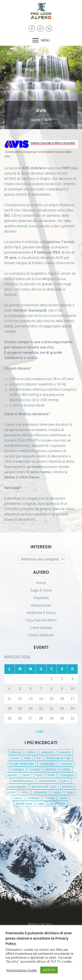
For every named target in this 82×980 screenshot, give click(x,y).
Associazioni (41, 605)
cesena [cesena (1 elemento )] (35, 769)
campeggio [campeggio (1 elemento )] (47, 764)
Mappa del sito (40, 924)
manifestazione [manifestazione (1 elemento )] (23, 781)
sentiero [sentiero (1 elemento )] (34, 798)
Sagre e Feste (41, 590)
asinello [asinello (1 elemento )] (65, 752)
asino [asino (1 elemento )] (15, 758)
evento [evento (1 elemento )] (12, 775)
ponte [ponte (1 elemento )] (11, 792)
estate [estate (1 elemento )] (66, 769)
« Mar (39, 731)
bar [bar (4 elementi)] (39, 758)
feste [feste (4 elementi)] (26, 775)
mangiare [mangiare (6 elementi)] (67, 775)
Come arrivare (41, 628)
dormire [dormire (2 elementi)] (51, 769)
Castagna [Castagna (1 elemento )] (17, 769)
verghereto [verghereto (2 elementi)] (58, 804)
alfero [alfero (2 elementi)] (31, 752)
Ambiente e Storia (41, 613)
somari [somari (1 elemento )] (50, 798)
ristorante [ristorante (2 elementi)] (40, 792)
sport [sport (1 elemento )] (64, 798)
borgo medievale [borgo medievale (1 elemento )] (22, 764)
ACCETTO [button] (49, 970)
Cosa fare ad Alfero (41, 620)
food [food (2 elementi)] (39, 775)
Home (41, 583)
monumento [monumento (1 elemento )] (48, 781)
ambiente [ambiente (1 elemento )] (48, 752)
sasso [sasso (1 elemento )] (18, 798)
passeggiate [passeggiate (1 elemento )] (17, 786)
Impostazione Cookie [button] (22, 970)
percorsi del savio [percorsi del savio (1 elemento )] (44, 786)
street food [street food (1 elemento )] (24, 804)
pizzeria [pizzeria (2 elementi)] (67, 786)
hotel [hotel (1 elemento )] (51, 775)
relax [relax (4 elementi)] (24, 792)
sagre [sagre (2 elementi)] (70, 792)
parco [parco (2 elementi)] (66, 781)
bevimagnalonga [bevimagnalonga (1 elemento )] (58, 758)
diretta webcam (41, 635)
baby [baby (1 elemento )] (28, 758)
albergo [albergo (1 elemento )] (16, 752)
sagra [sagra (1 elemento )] (57, 792)
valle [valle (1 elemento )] (41, 804)
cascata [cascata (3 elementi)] (66, 764)
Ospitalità (41, 598)
